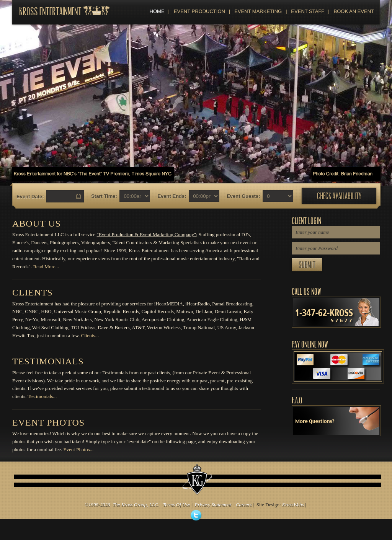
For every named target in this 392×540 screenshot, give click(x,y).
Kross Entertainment (50, 12)
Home (157, 11)
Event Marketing (255, 11)
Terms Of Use (176, 505)
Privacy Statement (213, 505)
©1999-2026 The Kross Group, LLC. (122, 505)
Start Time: (104, 196)
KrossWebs (293, 505)
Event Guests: (243, 196)
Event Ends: (172, 196)
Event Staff (305, 11)
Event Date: (30, 197)
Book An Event (351, 11)
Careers (244, 505)
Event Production (197, 11)
